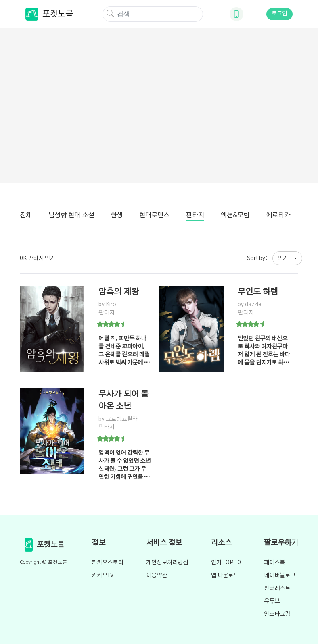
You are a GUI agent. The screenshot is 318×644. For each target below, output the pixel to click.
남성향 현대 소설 (71, 215)
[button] (287, 258)
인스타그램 (277, 614)
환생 (117, 215)
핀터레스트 (277, 588)
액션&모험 (235, 215)
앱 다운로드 (225, 575)
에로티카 (278, 215)
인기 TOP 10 (226, 563)
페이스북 (274, 563)
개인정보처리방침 (167, 563)
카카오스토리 (107, 563)
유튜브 (272, 601)
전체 (26, 215)
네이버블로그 (280, 575)
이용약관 (157, 575)
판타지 (195, 215)
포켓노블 (49, 14)
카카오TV (103, 575)
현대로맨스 (154, 215)
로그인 (279, 14)
